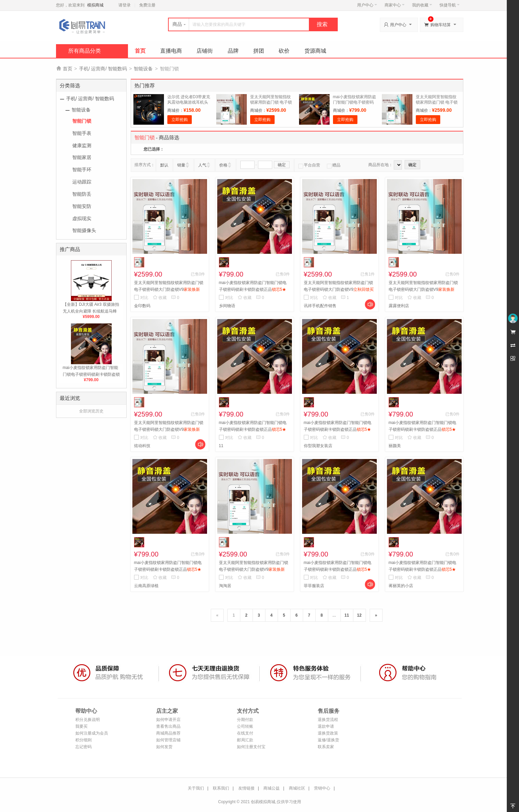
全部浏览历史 (91, 411)
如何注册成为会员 (92, 733)
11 (221, 446)
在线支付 (245, 733)
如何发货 (164, 747)
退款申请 (326, 726)
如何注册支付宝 (251, 747)
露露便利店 (399, 306)
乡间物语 (227, 306)
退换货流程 (328, 720)
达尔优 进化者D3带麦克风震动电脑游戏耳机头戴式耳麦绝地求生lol (189, 102)
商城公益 (272, 788)
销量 (181, 165)
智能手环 (82, 170)
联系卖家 (326, 747)
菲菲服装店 (314, 586)
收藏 (160, 298)
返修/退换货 (328, 740)
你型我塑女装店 (318, 446)
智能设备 (143, 69)
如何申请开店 (168, 720)
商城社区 (297, 788)
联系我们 (221, 788)
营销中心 (322, 788)
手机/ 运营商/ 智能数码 (103, 69)
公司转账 (245, 726)
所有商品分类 (85, 51)
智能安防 (82, 206)
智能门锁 (82, 121)
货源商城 (315, 51)
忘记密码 (84, 747)
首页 (140, 51)
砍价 (284, 51)
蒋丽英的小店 (401, 586)
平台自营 (309, 165)
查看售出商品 (168, 726)
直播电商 (171, 51)
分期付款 (245, 720)
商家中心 (395, 5)
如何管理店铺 (168, 740)
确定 (282, 165)
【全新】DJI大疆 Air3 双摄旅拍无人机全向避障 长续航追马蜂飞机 (91, 311)
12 (359, 615)
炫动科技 (142, 446)
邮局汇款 (245, 740)
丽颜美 (395, 446)
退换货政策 (328, 733)
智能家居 (82, 157)
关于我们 (196, 788)
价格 (223, 165)
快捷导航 (450, 5)
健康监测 (82, 145)
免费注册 (147, 5)
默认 (164, 165)
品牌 (233, 51)
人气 (202, 165)
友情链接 (246, 788)
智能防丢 (82, 194)
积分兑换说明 (88, 720)
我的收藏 (422, 5)
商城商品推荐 (168, 733)
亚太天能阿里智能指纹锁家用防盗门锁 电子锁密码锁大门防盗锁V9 (271, 102)
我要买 (81, 726)
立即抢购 (180, 120)
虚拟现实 (82, 218)
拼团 (259, 51)
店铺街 (205, 51)
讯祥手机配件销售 (320, 306)
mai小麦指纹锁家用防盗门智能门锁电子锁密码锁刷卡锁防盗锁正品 (91, 374)
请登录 (125, 5)
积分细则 (84, 740)
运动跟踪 (82, 182)
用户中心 (367, 5)
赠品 (334, 165)
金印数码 (142, 306)
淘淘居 (225, 586)
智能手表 (82, 133)
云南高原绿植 (146, 586)
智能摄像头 (84, 230)
